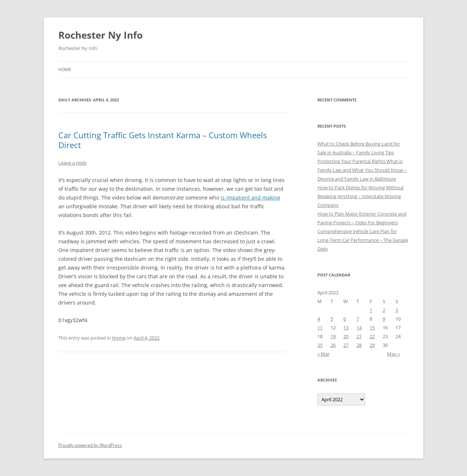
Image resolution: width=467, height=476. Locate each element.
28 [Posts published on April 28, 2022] (359, 345)
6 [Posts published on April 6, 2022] (345, 319)
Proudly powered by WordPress (90, 445)
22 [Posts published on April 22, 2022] (372, 336)
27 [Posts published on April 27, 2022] (346, 345)
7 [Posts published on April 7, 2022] (358, 319)
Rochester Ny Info (101, 35)
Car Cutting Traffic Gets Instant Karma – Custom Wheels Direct (163, 140)
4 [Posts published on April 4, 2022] (319, 319)
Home (65, 69)
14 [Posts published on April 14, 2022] (359, 328)
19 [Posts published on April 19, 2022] (333, 336)
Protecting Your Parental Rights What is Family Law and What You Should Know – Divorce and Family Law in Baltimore (362, 170)
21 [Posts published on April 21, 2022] (359, 336)
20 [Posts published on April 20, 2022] (346, 336)
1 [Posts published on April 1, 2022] (371, 310)
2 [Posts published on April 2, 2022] (384, 310)
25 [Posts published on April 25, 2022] (320, 345)
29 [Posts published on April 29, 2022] (372, 345)
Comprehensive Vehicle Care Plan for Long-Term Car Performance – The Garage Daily (363, 240)
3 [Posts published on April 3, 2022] (397, 310)
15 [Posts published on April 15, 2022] (372, 328)
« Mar (323, 354)
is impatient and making (250, 198)
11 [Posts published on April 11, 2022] (320, 328)
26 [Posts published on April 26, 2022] (333, 345)
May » (393, 354)
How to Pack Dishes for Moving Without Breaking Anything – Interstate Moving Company (361, 196)
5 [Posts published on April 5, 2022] (332, 319)
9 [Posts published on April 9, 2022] (384, 319)
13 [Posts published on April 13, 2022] (346, 328)
